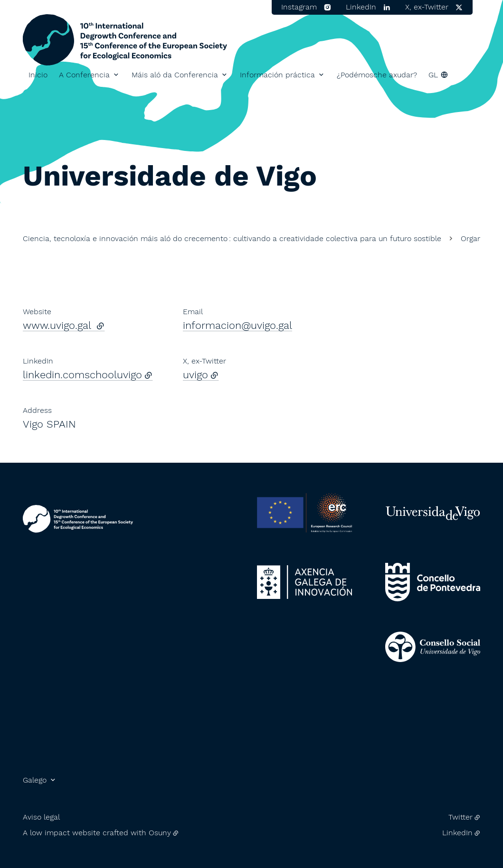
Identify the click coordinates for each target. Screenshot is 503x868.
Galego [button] (35, 780)
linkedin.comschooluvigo (82, 375)
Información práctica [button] (277, 75)
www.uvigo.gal (64, 325)
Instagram (299, 7)
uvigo (195, 375)
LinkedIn (457, 833)
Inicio (38, 75)
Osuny (160, 833)
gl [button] (433, 75)
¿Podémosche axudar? (377, 75)
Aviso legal (41, 817)
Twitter (460, 817)
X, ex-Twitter (427, 7)
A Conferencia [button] (84, 75)
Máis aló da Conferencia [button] (175, 75)
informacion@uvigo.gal (237, 325)
